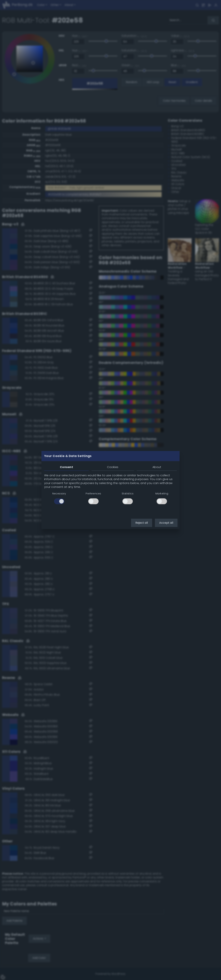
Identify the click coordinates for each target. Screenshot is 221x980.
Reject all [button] (142, 523)
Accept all (166, 523)
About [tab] (157, 467)
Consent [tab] (66, 467)
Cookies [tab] (113, 467)
